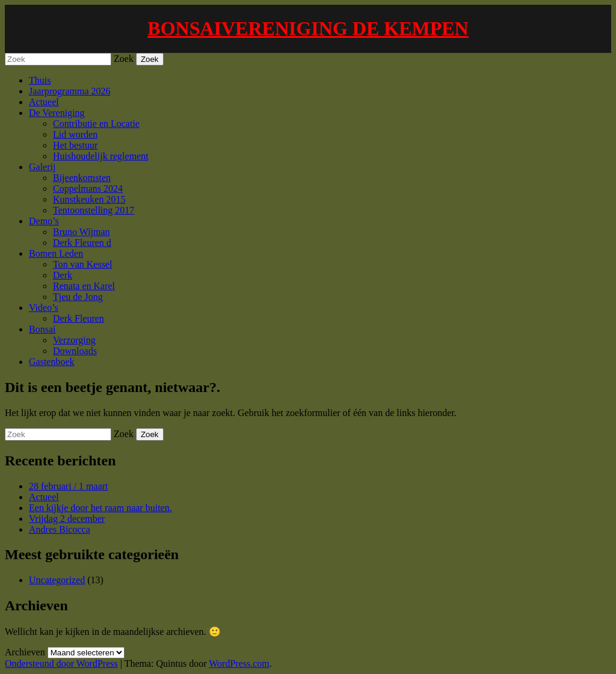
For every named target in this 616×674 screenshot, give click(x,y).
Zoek (124, 59)
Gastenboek (52, 362)
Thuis (40, 80)
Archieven (25, 652)
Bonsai (42, 329)
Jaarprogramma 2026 (70, 91)
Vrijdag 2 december (67, 519)
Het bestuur (75, 145)
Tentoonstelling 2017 (94, 210)
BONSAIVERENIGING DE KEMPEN (308, 28)
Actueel (44, 102)
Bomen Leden (56, 253)
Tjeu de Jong (78, 297)
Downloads (75, 351)
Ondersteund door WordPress (61, 663)
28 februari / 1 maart (69, 486)
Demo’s (44, 221)
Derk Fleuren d (82, 243)
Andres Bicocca (60, 529)
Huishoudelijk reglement (101, 156)
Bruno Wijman (82, 232)
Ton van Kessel (82, 264)
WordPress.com (239, 663)
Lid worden (75, 134)
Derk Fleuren (79, 318)
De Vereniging (57, 113)
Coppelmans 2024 (88, 188)
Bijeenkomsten (82, 178)
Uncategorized (57, 580)
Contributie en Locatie (96, 124)
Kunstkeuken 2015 (89, 199)
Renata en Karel (84, 286)
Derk (63, 275)
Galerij (42, 167)
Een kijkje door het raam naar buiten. (100, 508)
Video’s (44, 308)
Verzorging (74, 340)
